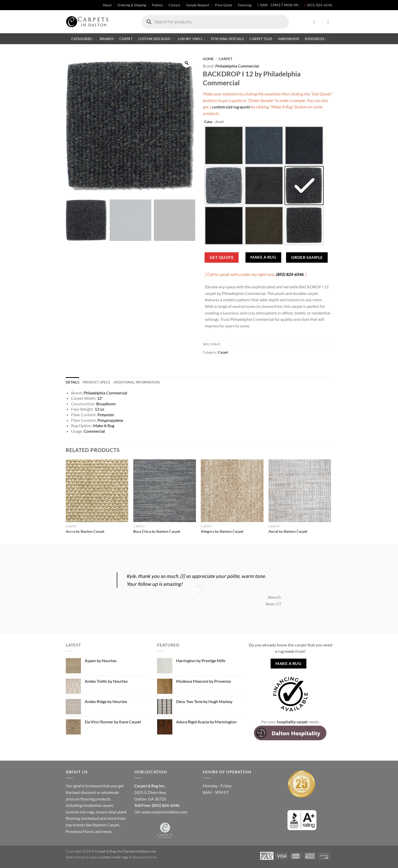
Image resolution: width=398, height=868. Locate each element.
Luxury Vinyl (191, 39)
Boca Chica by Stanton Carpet (157, 531)
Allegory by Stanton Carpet (222, 531)
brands (79, 825)
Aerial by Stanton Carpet (288, 531)
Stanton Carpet (106, 825)
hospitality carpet (292, 722)
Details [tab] (72, 382)
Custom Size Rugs (155, 39)
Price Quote (224, 5)
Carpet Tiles (261, 39)
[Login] (316, 22)
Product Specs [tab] (96, 382)
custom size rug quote (231, 107)
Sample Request (198, 5)
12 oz (99, 409)
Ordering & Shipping (132, 5)
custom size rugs (80, 812)
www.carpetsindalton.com (164, 812)
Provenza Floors (80, 831)
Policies (157, 5)
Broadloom (106, 404)
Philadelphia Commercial (237, 66)
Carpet (126, 39)
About (107, 5)
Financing (245, 5)
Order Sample (307, 257)
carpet (107, 805)
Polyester (106, 415)
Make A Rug (263, 257)
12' (100, 398)
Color (208, 122)
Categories (83, 39)
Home (208, 59)
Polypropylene (110, 420)
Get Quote (222, 257)
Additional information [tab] (137, 382)
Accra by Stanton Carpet (85, 531)
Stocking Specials (227, 39)
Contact (174, 5)
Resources (316, 39)
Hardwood (289, 39)
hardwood (90, 818)
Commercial (94, 431)
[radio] (224, 145)
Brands (107, 39)
